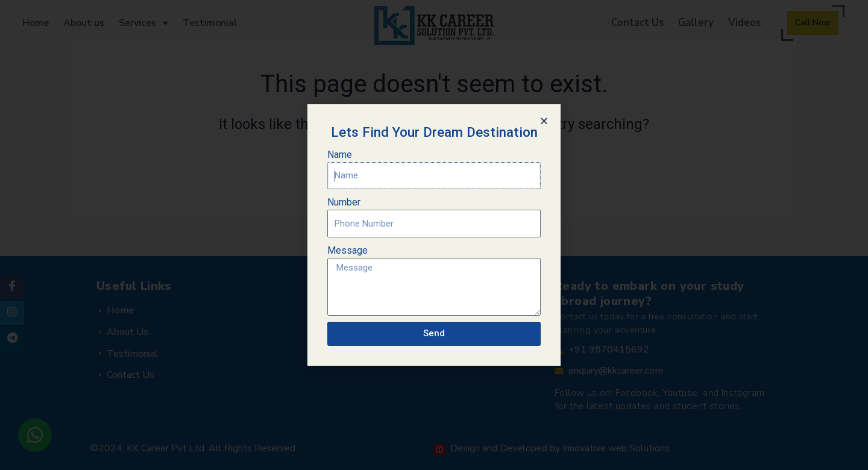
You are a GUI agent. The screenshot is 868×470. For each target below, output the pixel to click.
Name (340, 155)
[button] (544, 121)
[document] (434, 235)
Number (344, 202)
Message (348, 250)
